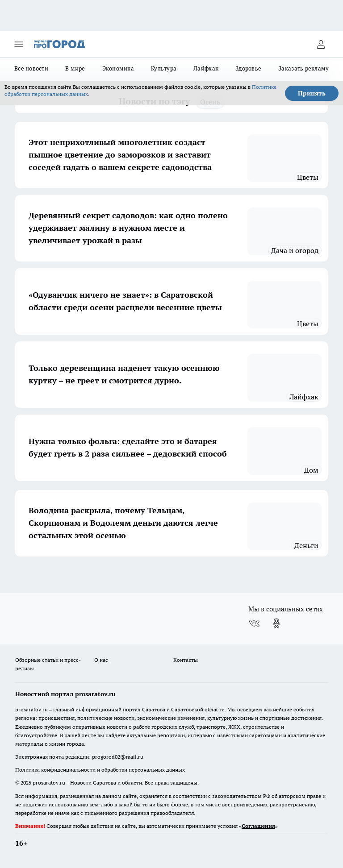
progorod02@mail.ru (118, 757)
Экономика (118, 68)
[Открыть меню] (19, 44)
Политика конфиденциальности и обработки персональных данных (100, 770)
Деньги (306, 545)
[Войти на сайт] (321, 44)
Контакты (186, 660)
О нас (101, 660)
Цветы (308, 177)
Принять (312, 93)
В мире (75, 68)
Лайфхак (206, 68)
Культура (164, 68)
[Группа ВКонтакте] (254, 623)
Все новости (31, 68)
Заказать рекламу (303, 68)
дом (311, 470)
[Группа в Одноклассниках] (276, 623)
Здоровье (248, 68)
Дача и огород (295, 250)
